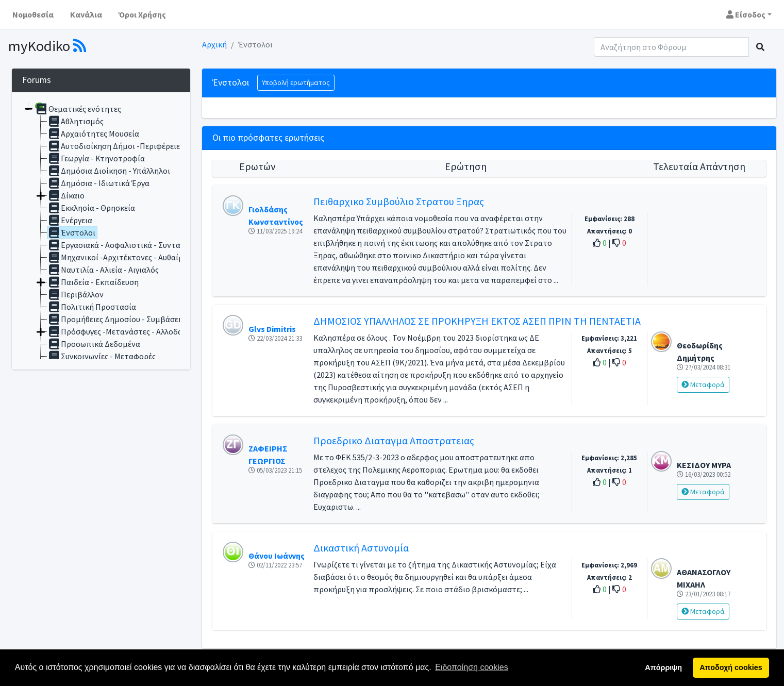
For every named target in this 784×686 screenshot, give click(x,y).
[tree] (101, 231)
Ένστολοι (71, 232)
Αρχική (214, 44)
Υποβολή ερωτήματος (296, 82)
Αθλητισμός (76, 121)
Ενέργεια (70, 220)
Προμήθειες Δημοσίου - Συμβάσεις (116, 319)
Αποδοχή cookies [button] (731, 667)
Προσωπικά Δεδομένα (94, 344)
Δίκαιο (66, 195)
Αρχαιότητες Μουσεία (93, 133)
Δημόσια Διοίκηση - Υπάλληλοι (109, 171)
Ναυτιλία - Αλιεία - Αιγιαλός (103, 270)
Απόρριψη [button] (663, 667)
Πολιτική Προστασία (92, 307)
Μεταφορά (703, 384)
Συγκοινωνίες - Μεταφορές (102, 356)
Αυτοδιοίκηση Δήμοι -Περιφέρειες (115, 146)
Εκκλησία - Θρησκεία (91, 208)
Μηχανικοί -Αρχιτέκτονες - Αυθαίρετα (122, 257)
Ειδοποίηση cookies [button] (471, 667)
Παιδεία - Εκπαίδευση (93, 282)
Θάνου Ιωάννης (277, 556)
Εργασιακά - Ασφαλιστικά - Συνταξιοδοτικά (132, 245)
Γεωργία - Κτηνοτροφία (96, 158)
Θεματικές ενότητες (78, 109)
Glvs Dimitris (272, 329)
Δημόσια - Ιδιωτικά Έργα (98, 183)
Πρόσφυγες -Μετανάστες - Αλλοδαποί (121, 331)
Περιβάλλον (76, 294)
